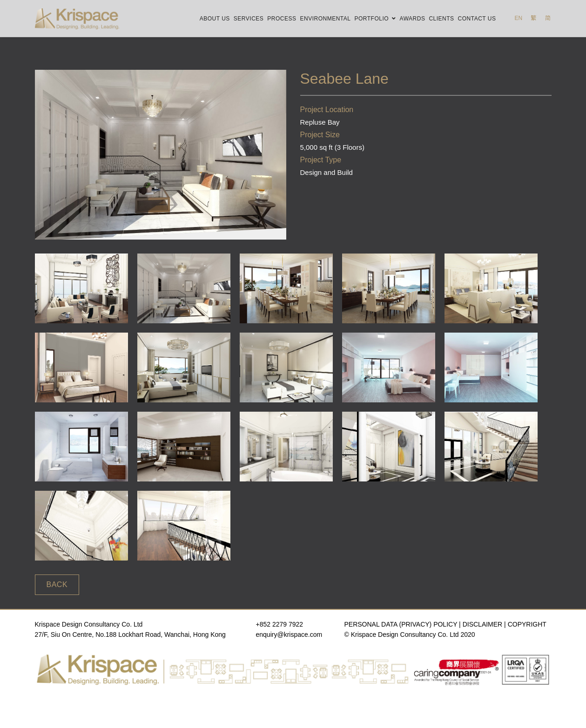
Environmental (326, 19)
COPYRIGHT (527, 624)
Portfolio (371, 19)
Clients (441, 19)
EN (518, 18)
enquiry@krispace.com (289, 634)
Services (249, 19)
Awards (413, 19)
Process (282, 19)
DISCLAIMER (483, 624)
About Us (215, 19)
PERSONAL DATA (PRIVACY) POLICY (401, 624)
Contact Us (477, 19)
